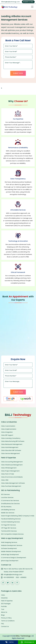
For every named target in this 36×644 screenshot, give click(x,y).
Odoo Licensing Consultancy (11, 438)
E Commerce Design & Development (14, 558)
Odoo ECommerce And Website (12, 477)
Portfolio (4, 606)
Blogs (3, 615)
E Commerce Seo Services (10, 501)
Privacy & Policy (6, 618)
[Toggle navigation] (32, 7)
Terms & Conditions (8, 621)
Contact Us (5, 626)
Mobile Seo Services (8, 513)
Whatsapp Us (27, 642)
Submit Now (18, 73)
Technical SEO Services (9, 531)
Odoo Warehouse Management (12, 465)
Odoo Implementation (9, 429)
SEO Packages (6, 604)
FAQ (2, 624)
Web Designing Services (9, 542)
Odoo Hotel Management (10, 447)
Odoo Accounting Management (12, 462)
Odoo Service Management (10, 453)
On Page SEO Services (8, 525)
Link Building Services (8, 510)
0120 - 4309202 (21, 577)
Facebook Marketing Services (11, 519)
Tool (3, 609)
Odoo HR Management (9, 468)
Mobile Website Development (11, 551)
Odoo (3, 595)
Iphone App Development (10, 561)
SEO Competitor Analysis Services (12, 534)
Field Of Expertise (7, 601)
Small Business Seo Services (10, 504)
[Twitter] (8, 583)
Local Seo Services (7, 497)
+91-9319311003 (9, 577)
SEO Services (5, 494)
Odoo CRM (5, 480)
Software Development (9, 548)
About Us (4, 612)
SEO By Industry (6, 507)
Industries (4, 598)
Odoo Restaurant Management (12, 444)
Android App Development (10, 555)
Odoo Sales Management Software (13, 483)
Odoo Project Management (10, 471)
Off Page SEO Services (9, 528)
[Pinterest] (17, 583)
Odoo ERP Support (7, 435)
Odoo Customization (8, 426)
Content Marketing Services (10, 522)
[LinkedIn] (12, 583)
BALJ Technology (23, 636)
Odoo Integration (7, 432)
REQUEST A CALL (28, 2)
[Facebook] (3, 583)
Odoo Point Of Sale (8, 474)
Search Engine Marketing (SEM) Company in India (18, 516)
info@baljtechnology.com (11, 2)
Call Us (9, 642)
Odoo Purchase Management (11, 486)
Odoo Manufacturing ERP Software (13, 441)
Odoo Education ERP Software (11, 450)
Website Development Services (12, 545)
